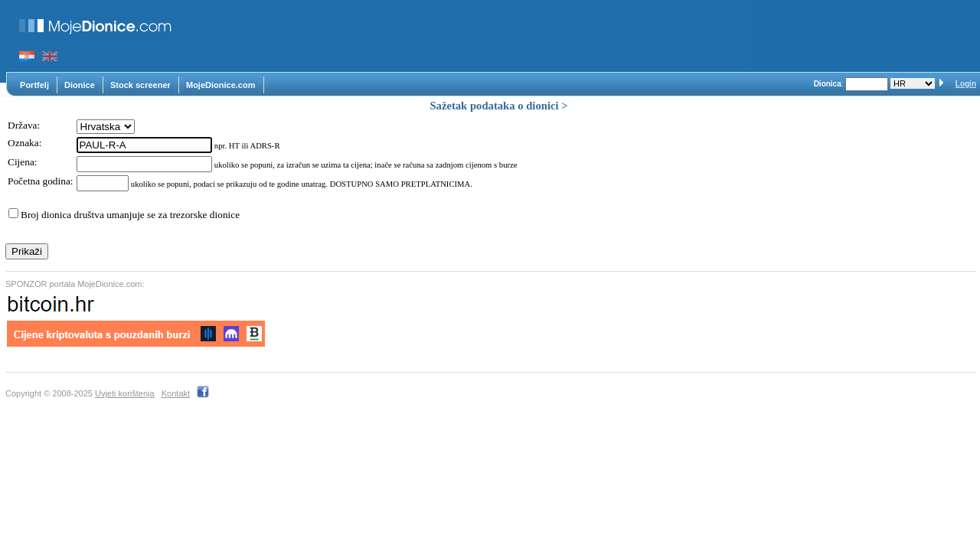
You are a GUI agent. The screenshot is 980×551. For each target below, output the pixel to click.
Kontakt (176, 393)
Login (966, 84)
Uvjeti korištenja (125, 393)
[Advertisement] (467, 36)
